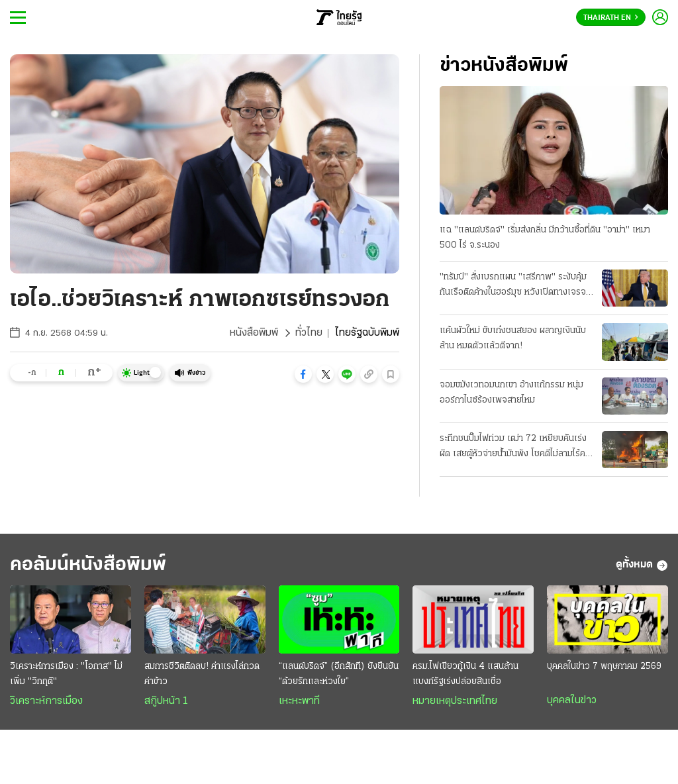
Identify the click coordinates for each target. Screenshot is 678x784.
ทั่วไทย (309, 333)
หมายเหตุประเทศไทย (455, 701)
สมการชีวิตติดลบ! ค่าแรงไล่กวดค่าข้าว (202, 674)
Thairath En (611, 18)
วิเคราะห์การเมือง (46, 701)
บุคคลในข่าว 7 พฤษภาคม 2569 (604, 666)
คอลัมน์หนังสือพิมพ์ (88, 565)
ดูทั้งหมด (642, 565)
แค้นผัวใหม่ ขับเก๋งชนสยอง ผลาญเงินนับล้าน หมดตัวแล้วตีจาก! (513, 338)
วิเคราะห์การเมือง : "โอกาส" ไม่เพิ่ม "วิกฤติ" (66, 674)
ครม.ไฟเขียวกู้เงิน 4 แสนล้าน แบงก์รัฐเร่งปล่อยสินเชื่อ (465, 674)
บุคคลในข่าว (572, 701)
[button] (303, 374)
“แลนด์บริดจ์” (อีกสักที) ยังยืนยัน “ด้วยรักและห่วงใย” (339, 674)
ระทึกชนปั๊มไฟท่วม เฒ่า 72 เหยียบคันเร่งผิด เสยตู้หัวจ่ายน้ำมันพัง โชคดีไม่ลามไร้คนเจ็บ (515, 448)
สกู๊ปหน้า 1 (166, 701)
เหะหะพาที (299, 701)
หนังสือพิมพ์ (254, 333)
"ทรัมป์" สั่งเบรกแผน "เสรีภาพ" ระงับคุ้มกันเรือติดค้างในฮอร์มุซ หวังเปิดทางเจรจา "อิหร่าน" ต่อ (515, 286)
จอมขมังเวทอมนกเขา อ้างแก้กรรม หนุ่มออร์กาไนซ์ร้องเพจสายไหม (511, 393)
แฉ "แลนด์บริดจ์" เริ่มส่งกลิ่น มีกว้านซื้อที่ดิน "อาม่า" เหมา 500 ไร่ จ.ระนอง (545, 238)
